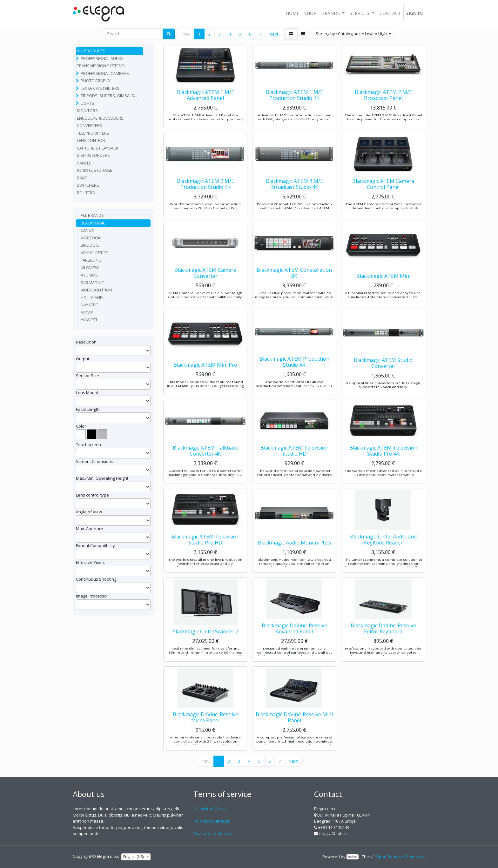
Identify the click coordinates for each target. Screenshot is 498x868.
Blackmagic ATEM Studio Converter (383, 374)
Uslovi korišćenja (210, 809)
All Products (91, 51)
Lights (87, 103)
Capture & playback (98, 148)
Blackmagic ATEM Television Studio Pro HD (205, 552)
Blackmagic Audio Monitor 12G (294, 555)
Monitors (87, 110)
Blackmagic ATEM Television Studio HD (294, 463)
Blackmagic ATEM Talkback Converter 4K (205, 463)
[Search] (169, 34)
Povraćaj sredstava (212, 833)
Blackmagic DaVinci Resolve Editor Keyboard (383, 641)
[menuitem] (293, 13)
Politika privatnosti (211, 821)
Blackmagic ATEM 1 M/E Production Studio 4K (294, 108)
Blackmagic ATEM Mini (383, 289)
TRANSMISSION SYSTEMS (101, 66)
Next (274, 34)
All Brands (92, 215)
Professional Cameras (105, 73)
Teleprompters (93, 133)
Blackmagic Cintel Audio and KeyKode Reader (383, 552)
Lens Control (91, 140)
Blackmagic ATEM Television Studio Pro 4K (383, 463)
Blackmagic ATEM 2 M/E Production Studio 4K (205, 197)
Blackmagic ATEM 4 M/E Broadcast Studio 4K (294, 197)
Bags (82, 178)
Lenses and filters (100, 88)
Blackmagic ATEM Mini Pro (205, 377)
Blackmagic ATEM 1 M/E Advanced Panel (205, 108)
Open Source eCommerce (400, 857)
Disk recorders (93, 155)
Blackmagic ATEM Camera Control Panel (383, 197)
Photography (96, 81)
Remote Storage (94, 170)
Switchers (88, 185)
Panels (84, 163)
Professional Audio (102, 58)
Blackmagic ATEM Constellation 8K (294, 286)
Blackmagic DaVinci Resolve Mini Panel (294, 730)
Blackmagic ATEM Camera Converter (205, 286)
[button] (353, 34)
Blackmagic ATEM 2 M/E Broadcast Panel (383, 108)
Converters (90, 125)
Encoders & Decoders (100, 118)
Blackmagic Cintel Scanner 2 (205, 644)
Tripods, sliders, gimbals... (109, 96)
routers (86, 193)
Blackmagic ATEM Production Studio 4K (294, 374)
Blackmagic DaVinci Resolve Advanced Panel (294, 641)
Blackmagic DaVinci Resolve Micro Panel (205, 730)
